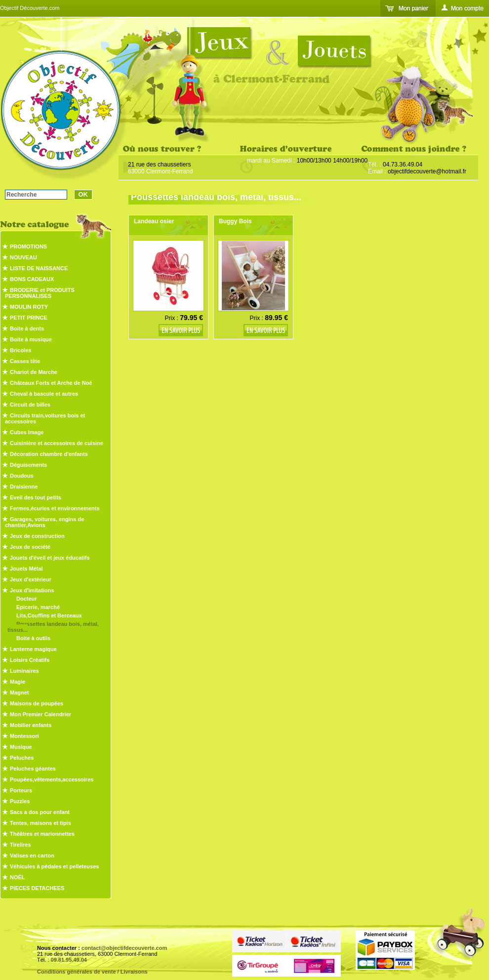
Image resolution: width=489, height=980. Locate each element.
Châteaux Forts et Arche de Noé (51, 383)
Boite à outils (33, 638)
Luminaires (24, 671)
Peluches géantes (33, 769)
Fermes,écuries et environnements (55, 508)
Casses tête (25, 361)
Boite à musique (31, 339)
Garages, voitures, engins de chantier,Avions (44, 522)
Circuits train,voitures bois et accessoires (45, 418)
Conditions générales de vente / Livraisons (92, 972)
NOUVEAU (23, 257)
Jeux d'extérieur (31, 579)
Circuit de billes (30, 405)
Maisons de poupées (37, 703)
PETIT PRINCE (29, 318)
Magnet (20, 693)
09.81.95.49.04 (69, 960)
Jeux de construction (37, 536)
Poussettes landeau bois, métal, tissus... (53, 627)
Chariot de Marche (34, 372)
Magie (18, 682)
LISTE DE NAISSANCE (39, 268)
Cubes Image (27, 432)
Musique (21, 747)
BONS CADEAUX (32, 279)
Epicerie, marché (38, 607)
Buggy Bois (235, 221)
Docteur (27, 599)
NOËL (18, 877)
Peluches (22, 758)
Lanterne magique (33, 649)
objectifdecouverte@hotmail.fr (427, 171)
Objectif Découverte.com (30, 8)
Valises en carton (32, 856)
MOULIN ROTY (29, 307)
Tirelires (20, 845)
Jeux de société (30, 547)
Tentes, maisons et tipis (41, 823)
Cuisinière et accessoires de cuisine (57, 443)
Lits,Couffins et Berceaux (49, 615)
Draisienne (24, 487)
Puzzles (20, 801)
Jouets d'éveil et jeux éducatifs (50, 558)
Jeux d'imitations (32, 590)
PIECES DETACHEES (37, 888)
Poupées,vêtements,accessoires (52, 779)
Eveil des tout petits (36, 497)
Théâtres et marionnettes (42, 834)
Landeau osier (154, 221)
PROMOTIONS (28, 246)
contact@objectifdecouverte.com (124, 948)
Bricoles (20, 350)
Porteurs (21, 790)
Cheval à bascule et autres (44, 394)
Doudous (22, 476)
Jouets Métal (26, 569)
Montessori (24, 736)
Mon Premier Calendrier (41, 714)
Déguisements (28, 465)
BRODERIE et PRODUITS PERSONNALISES (40, 293)
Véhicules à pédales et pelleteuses (54, 866)
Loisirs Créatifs (30, 660)
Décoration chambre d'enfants (49, 454)
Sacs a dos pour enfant (40, 812)
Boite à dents (27, 328)
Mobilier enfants (31, 725)
